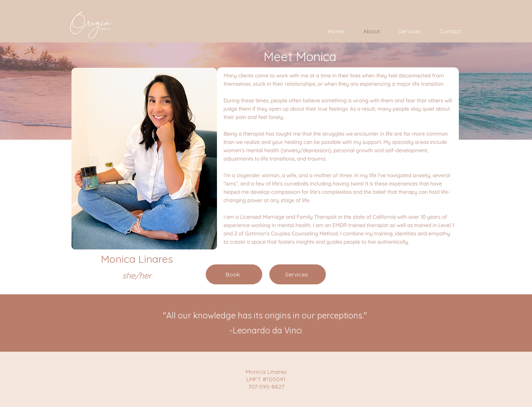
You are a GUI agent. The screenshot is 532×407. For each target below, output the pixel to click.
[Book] (234, 274)
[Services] (298, 274)
